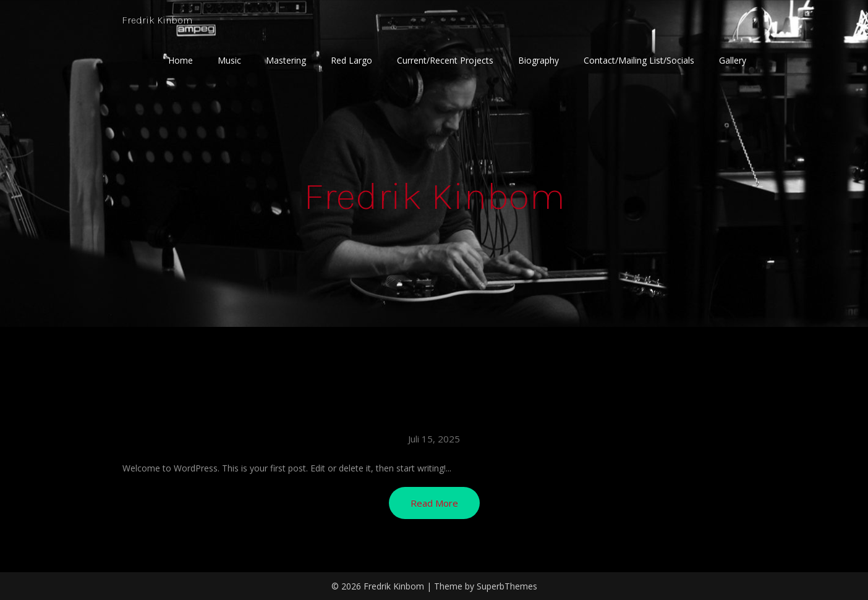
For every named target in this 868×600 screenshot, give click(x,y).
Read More (434, 503)
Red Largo (351, 60)
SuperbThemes (507, 586)
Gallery (733, 60)
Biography (538, 60)
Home (181, 60)
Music (229, 60)
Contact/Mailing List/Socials (639, 60)
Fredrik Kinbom (163, 20)
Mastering (286, 60)
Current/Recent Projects (445, 60)
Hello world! (434, 414)
